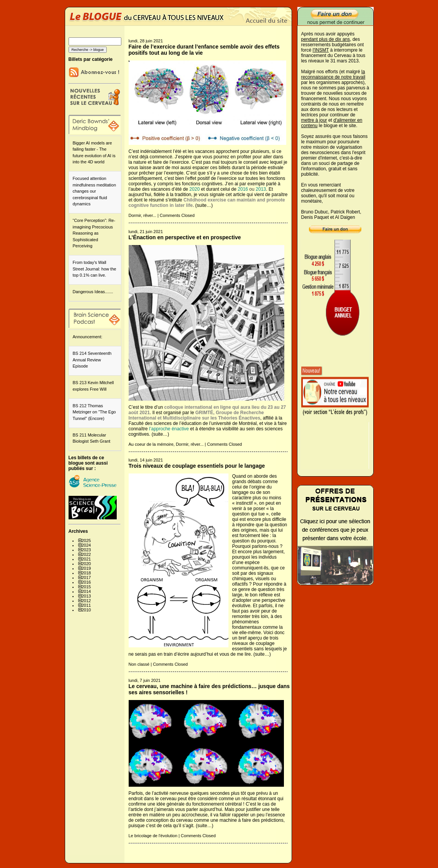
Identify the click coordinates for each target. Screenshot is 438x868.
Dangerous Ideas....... (93, 292)
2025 (86, 541)
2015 (86, 587)
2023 (86, 550)
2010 (86, 610)
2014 (86, 591)
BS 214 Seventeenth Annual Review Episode (92, 360)
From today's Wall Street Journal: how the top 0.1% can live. (95, 269)
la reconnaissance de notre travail (333, 74)
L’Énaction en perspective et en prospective (185, 237)
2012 (86, 601)
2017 (86, 578)
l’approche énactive (169, 429)
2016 (86, 582)
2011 (86, 605)
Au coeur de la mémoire (151, 444)
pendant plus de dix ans (326, 39)
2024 (86, 545)
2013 (86, 596)
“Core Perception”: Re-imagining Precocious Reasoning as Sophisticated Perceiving (94, 233)
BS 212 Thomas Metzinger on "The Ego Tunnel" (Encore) (94, 412)
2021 (86, 559)
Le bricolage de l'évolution (153, 836)
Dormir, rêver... (143, 215)
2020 (86, 564)
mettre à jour (314, 120)
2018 (86, 573)
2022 (86, 554)
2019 (86, 568)
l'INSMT (321, 50)
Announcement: (88, 337)
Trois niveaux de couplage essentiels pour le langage (197, 466)
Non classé (139, 664)
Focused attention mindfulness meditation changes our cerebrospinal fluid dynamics (95, 191)
